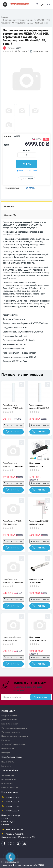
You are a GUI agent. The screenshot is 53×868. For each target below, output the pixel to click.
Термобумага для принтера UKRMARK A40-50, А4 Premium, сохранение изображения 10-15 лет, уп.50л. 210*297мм (13, 581)
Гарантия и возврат (10, 724)
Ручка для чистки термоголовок (36, 581)
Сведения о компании (10, 716)
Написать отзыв (41, 51)
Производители (8, 748)
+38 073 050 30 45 (10, 811)
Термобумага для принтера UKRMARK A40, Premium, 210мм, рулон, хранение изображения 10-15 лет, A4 (39, 407)
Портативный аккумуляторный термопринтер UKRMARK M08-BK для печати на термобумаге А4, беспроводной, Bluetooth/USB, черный (40, 465)
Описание (9, 206)
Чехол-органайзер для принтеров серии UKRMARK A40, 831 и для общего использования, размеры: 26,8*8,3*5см (13, 639)
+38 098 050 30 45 (10, 806)
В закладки (28, 179)
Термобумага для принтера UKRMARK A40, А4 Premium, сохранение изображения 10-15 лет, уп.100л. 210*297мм (13, 465)
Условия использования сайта (14, 728)
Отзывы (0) (10, 215)
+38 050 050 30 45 (10, 802)
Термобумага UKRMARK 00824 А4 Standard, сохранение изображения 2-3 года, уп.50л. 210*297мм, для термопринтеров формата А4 (40, 523)
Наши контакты (8, 762)
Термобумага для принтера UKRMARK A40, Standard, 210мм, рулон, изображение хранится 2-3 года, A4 (13, 407)
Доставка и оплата (9, 720)
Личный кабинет (8, 775)
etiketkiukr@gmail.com (12, 829)
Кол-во (27, 150)
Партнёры (6, 752)
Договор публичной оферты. (13, 744)
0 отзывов (23, 51)
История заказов (9, 779)
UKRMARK (30, 188)
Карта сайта (6, 766)
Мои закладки (7, 784)
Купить (27, 164)
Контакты (6, 740)
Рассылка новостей (9, 788)
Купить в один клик (27, 171)
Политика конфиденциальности (14, 736)
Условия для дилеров (10, 732)
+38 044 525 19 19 (10, 797)
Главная (5, 17)
